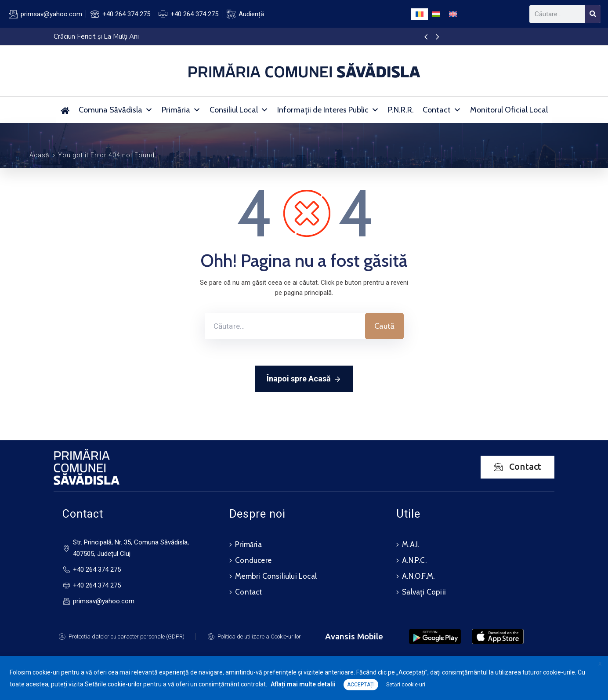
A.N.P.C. (414, 560)
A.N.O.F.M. (418, 576)
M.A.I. (411, 544)
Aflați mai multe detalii (303, 684)
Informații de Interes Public (328, 110)
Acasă (40, 155)
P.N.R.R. (401, 110)
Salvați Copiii (424, 592)
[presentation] (426, 37)
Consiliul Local (239, 110)
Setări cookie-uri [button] (406, 685)
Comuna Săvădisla (116, 110)
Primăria (181, 110)
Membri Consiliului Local (276, 576)
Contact (442, 110)
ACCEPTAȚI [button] (361, 685)
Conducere (253, 560)
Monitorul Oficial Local (509, 110)
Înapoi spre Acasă (304, 379)
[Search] (593, 14)
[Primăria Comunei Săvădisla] (65, 110)
